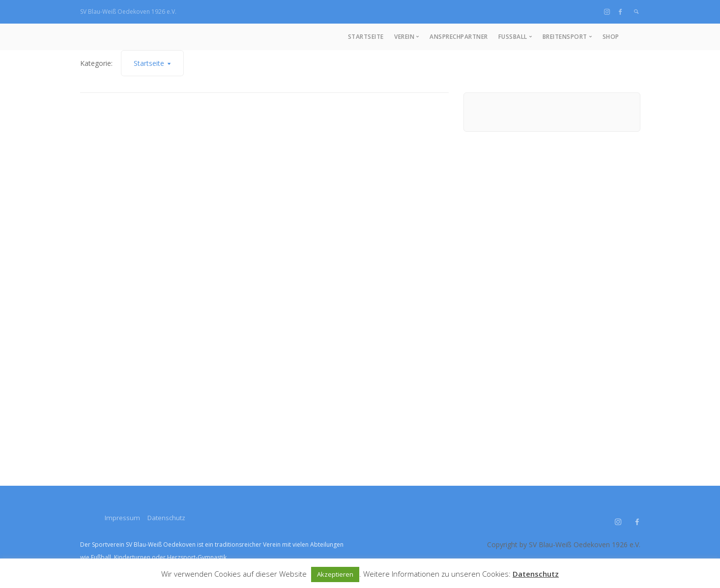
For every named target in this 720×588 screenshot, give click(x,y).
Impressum (123, 517)
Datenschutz (175, 517)
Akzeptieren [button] (335, 574)
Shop (611, 37)
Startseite (366, 37)
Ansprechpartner (459, 37)
